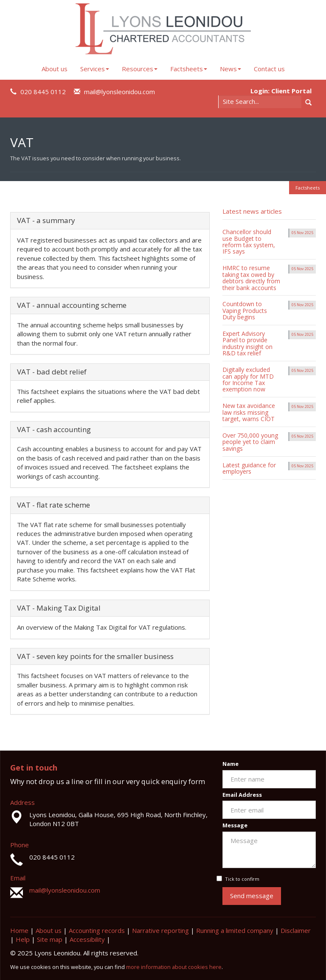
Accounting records (97, 930)
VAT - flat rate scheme (53, 505)
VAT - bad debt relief (52, 372)
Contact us (269, 69)
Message (235, 825)
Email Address (242, 795)
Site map (50, 939)
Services (95, 69)
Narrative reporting (160, 930)
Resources (140, 69)
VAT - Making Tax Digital (59, 608)
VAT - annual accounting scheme (72, 305)
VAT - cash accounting (54, 429)
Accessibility (87, 939)
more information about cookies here (174, 967)
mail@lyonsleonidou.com (119, 92)
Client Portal (291, 91)
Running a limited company (235, 930)
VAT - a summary (46, 220)
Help (23, 939)
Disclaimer (296, 930)
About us (55, 69)
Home (19, 930)
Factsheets (189, 69)
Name (230, 764)
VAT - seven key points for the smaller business (95, 656)
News (230, 69)
